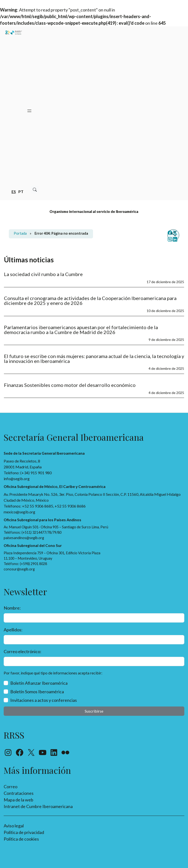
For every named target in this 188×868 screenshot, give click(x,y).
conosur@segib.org (19, 569)
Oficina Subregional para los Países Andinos (42, 520)
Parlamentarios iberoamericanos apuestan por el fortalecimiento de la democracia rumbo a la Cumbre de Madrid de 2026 (81, 330)
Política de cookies (21, 839)
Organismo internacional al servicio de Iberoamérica (94, 212)
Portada (20, 233)
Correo (11, 787)
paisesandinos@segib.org (24, 538)
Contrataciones (19, 793)
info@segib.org (17, 479)
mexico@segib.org (19, 512)
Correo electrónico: (23, 651)
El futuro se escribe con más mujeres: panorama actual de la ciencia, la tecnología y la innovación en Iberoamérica (94, 359)
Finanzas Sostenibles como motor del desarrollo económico (70, 385)
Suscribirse (94, 711)
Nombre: (12, 608)
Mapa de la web (18, 800)
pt (21, 191)
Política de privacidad (24, 832)
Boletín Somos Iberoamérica (37, 692)
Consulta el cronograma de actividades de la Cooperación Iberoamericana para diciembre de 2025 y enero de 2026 (90, 301)
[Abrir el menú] (29, 111)
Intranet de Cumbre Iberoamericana (38, 806)
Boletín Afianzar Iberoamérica (39, 683)
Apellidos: (13, 630)
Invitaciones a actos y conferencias (44, 700)
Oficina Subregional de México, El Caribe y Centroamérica (55, 486)
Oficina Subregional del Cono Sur (33, 545)
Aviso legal (14, 826)
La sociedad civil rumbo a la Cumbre (43, 274)
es (14, 191)
